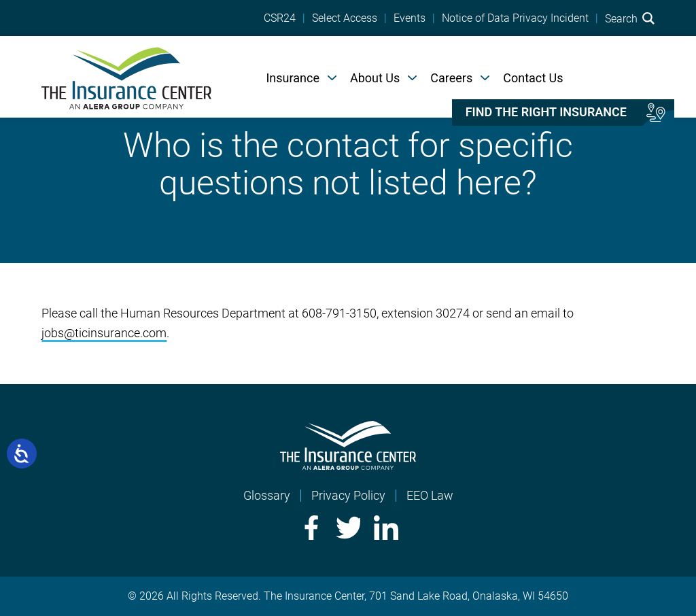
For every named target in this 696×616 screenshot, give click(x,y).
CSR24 (280, 18)
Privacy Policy (348, 495)
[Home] (126, 77)
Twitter (348, 528)
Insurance (293, 78)
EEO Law (430, 495)
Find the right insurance (546, 112)
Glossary (267, 495)
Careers (451, 78)
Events (410, 18)
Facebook (310, 528)
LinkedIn (386, 528)
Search (630, 18)
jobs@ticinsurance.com (104, 333)
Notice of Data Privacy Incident (515, 18)
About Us (375, 78)
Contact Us (533, 78)
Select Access (345, 18)
